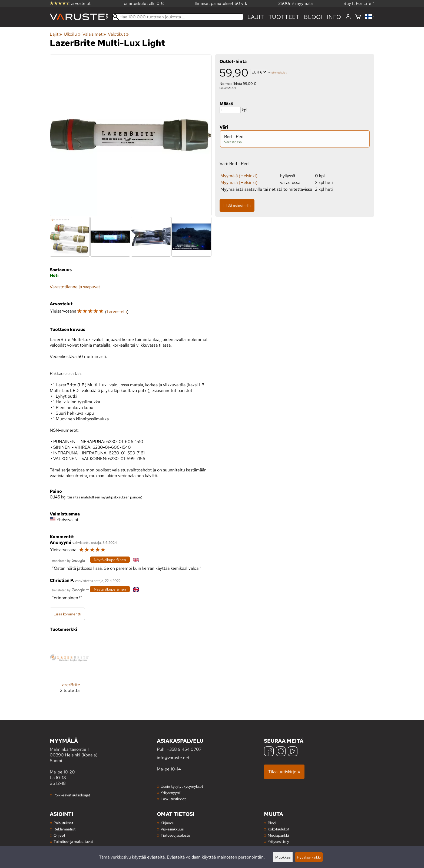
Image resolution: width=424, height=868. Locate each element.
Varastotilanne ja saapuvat (75, 287)
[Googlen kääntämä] (68, 560)
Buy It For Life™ (359, 3)
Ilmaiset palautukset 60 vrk (221, 3)
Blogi (272, 823)
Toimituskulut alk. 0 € (143, 3)
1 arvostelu (117, 312)
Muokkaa (283, 857)
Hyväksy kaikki (309, 857)
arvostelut (70, 3)
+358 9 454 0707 (184, 749)
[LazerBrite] (70, 670)
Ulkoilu (72, 34)
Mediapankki (278, 835)
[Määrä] (230, 110)
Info (334, 17)
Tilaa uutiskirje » (284, 772)
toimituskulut (279, 73)
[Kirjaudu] (348, 17)
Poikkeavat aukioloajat (72, 795)
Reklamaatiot (64, 829)
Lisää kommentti (67, 614)
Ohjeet (59, 835)
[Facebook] (269, 752)
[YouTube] (293, 752)
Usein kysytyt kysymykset (182, 786)
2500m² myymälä (295, 3)
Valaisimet (94, 34)
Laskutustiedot (173, 799)
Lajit (256, 17)
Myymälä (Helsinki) (239, 176)
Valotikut (118, 34)
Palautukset (63, 823)
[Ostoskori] (358, 17)
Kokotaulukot (279, 829)
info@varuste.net (173, 758)
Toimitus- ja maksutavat (73, 841)
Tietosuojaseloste (175, 835)
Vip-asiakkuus (172, 829)
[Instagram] (281, 752)
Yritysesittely (278, 841)
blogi (313, 17)
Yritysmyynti (171, 792)
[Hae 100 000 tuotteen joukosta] (178, 17)
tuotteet (284, 17)
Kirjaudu (168, 823)
